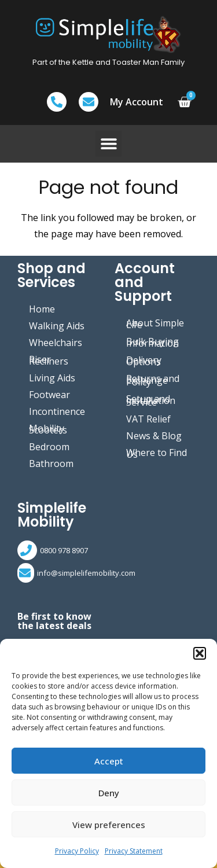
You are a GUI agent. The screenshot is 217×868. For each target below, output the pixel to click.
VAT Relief (148, 419)
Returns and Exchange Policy (153, 380)
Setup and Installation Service (151, 400)
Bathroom (51, 464)
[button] (200, 653)
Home (42, 309)
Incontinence (57, 411)
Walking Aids (57, 326)
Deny (109, 793)
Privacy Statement (134, 851)
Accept (109, 761)
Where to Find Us (157, 453)
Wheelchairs (56, 343)
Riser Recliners (49, 360)
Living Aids (52, 378)
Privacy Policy (77, 851)
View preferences (109, 825)
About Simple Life (155, 324)
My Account (137, 102)
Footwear (49, 395)
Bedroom (49, 447)
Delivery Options (144, 361)
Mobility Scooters (48, 429)
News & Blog (154, 436)
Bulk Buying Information (152, 342)
